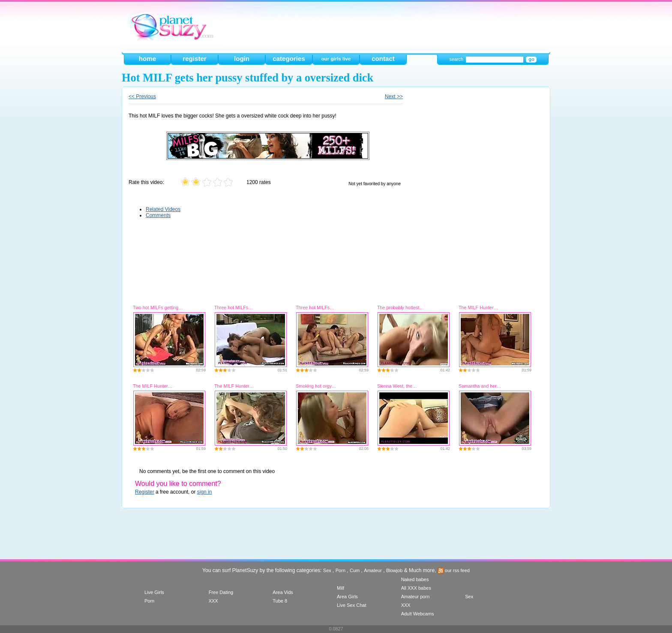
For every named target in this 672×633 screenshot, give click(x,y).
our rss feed (454, 570)
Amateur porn (415, 597)
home (147, 59)
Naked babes (415, 579)
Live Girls (154, 592)
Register (145, 492)
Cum (355, 570)
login (242, 59)
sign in (205, 492)
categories (289, 59)
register (194, 59)
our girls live (336, 59)
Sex (327, 570)
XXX (213, 601)
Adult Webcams (418, 614)
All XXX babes (416, 588)
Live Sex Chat (351, 605)
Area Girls (347, 597)
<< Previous (142, 96)
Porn (340, 570)
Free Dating (221, 592)
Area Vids (283, 592)
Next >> (394, 96)
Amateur (373, 570)
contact (383, 59)
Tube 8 (280, 601)
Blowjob (394, 570)
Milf (340, 588)
